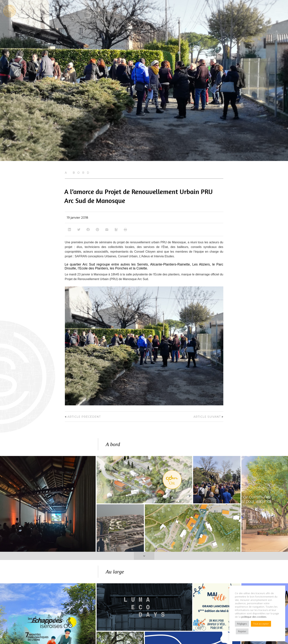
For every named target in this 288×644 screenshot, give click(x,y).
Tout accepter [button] (261, 624)
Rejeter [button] (242, 631)
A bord (78, 173)
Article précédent (84, 417)
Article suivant (207, 417)
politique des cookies (254, 617)
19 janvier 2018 (77, 218)
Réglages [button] (242, 624)
